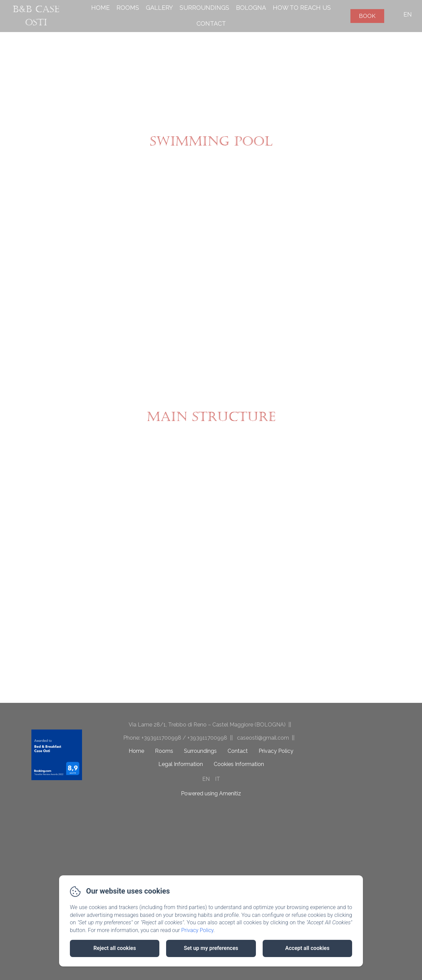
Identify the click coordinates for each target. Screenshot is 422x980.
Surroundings (204, 8)
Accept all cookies (307, 948)
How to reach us (302, 8)
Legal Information (181, 764)
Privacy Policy (276, 751)
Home (100, 8)
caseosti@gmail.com (263, 738)
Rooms (128, 8)
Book (367, 16)
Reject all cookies (115, 948)
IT (218, 779)
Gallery (159, 8)
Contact (211, 23)
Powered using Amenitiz (211, 793)
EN (206, 779)
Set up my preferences (211, 948)
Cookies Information (239, 764)
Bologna (251, 8)
